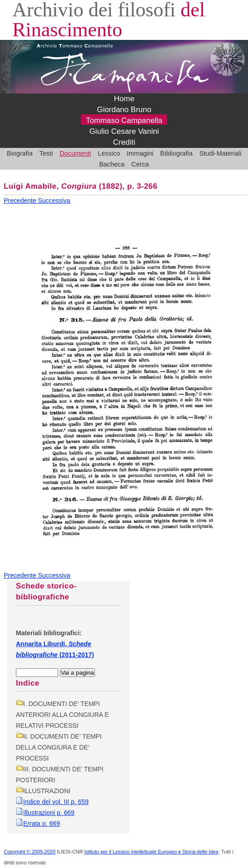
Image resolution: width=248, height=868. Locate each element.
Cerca (140, 164)
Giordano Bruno (124, 110)
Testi (46, 153)
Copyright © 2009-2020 (30, 852)
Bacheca (112, 164)
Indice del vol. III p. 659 (56, 802)
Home (124, 99)
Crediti (124, 142)
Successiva (54, 201)
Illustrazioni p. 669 (49, 813)
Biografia (20, 153)
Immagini (140, 153)
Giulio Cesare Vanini (124, 131)
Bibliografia (176, 153)
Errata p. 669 (42, 824)
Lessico (109, 153)
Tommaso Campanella (124, 120)
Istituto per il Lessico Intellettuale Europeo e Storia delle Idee (151, 852)
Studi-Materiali (220, 153)
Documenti (75, 153)
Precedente (21, 201)
